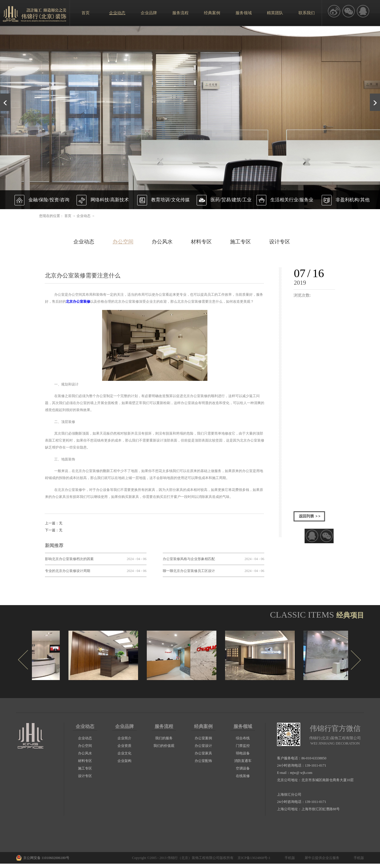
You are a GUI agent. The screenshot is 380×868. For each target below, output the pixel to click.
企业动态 (84, 216)
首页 (86, 13)
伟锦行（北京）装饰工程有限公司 (193, 858)
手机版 (289, 858)
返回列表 (309, 516)
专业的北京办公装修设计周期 (68, 571)
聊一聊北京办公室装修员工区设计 (189, 571)
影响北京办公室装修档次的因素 (69, 559)
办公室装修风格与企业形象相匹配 (189, 559)
